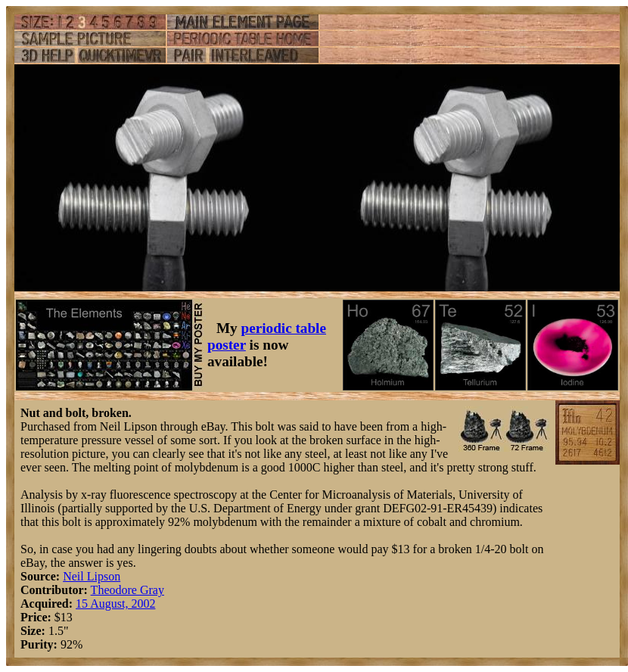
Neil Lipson (92, 576)
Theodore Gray (127, 590)
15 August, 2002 (115, 604)
